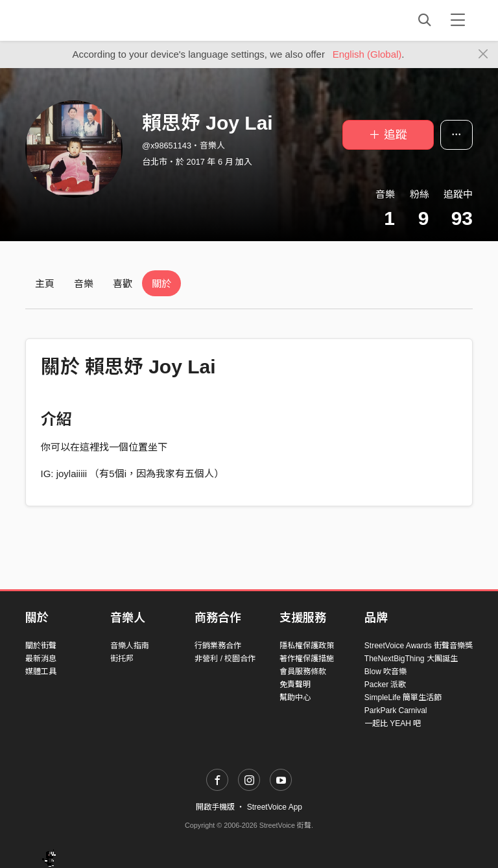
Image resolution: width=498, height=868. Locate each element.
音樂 (84, 284)
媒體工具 (41, 672)
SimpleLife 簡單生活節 (403, 698)
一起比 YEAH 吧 (393, 723)
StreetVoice (79, 20)
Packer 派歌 (385, 685)
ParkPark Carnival (396, 710)
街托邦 (122, 659)
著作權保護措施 (307, 659)
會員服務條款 (303, 672)
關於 (161, 284)
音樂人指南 (130, 646)
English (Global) (367, 54)
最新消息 (41, 659)
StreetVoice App (275, 807)
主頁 (45, 284)
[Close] (483, 54)
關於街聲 (41, 646)
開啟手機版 (215, 807)
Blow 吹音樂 (385, 672)
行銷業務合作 (218, 646)
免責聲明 (295, 685)
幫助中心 (295, 698)
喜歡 (123, 284)
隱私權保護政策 (307, 646)
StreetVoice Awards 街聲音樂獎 (419, 646)
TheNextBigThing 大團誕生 (411, 659)
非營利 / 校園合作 (225, 659)
